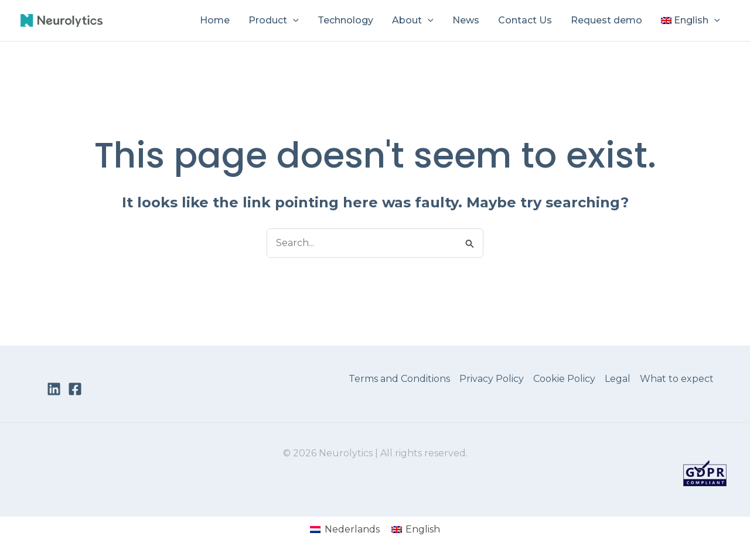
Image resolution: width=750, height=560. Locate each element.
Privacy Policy (492, 379)
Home (215, 20)
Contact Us (525, 20)
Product (274, 21)
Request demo (606, 20)
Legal (618, 379)
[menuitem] (691, 21)
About (413, 21)
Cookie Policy (564, 379)
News (466, 20)
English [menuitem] (423, 529)
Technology (345, 20)
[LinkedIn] (54, 389)
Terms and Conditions (399, 379)
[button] (293, 21)
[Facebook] (75, 389)
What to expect (677, 379)
